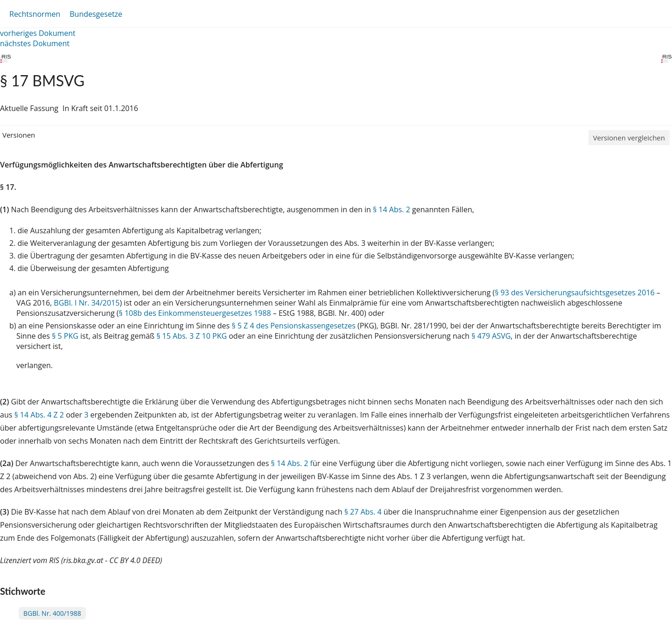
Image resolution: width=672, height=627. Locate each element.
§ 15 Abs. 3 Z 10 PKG (192, 336)
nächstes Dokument (35, 43)
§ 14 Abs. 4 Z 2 (39, 415)
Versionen (19, 135)
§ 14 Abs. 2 (392, 209)
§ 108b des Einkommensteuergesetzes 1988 (195, 313)
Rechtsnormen (35, 14)
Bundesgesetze (96, 14)
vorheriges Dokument (38, 33)
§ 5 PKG (65, 336)
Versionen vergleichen (629, 138)
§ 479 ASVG (491, 336)
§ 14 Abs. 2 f (292, 463)
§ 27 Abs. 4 (363, 512)
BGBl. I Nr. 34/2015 (87, 303)
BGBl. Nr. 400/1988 (52, 613)
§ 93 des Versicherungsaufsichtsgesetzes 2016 (574, 293)
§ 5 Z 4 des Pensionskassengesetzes (293, 326)
